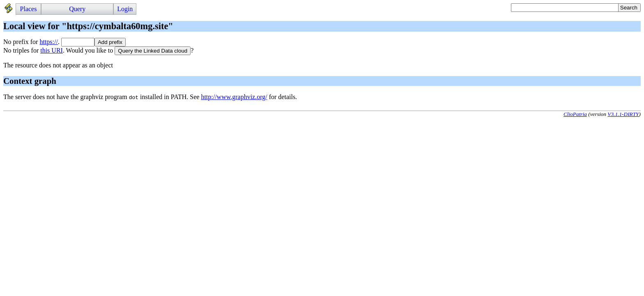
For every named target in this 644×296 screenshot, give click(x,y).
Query (77, 9)
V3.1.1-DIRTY (623, 114)
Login (125, 9)
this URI (52, 50)
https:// (48, 42)
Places (29, 9)
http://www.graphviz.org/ (234, 97)
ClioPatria (575, 114)
